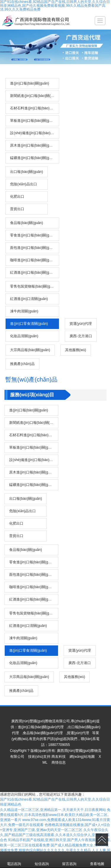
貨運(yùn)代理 (81, 324)
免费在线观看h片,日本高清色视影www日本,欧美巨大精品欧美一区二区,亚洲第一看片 (55, 815)
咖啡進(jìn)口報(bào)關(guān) (33, 260)
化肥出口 (17, 197)
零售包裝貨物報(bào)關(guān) (34, 286)
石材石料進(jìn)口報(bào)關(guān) (35, 108)
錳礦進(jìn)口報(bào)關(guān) (33, 158)
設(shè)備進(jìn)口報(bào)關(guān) (35, 133)
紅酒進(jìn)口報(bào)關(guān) (33, 272)
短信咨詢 (42, 860)
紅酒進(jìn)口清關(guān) (29, 299)
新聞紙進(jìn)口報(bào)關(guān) (35, 96)
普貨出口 (17, 209)
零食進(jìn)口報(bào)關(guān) (33, 235)
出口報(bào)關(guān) (26, 172)
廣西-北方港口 (81, 336)
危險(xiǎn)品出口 (23, 184)
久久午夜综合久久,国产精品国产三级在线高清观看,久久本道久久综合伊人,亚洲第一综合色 (55, 835)
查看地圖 (97, 860)
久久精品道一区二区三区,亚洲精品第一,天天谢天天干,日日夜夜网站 (53, 810)
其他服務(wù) (76, 350)
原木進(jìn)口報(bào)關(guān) (33, 145)
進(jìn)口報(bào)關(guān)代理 (41, 727)
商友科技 (59, 757)
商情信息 (59, 762)
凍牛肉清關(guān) (24, 311)
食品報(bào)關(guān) (26, 223)
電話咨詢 (14, 860)
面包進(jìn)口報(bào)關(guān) (33, 248)
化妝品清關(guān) (24, 336)
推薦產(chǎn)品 (22, 364)
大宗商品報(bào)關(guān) (30, 350)
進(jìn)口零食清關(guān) (29, 324)
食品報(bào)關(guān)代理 (43, 733)
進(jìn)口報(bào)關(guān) (29, 83)
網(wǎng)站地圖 (82, 757)
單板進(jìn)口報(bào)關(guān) (33, 121)
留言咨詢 (69, 860)
